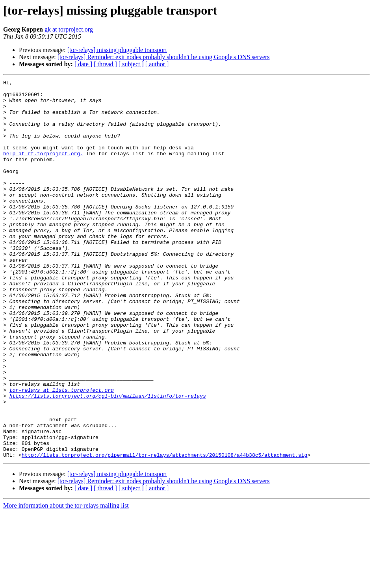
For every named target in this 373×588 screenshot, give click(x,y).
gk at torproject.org (69, 29)
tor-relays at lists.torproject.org (62, 452)
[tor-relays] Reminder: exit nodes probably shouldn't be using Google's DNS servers (164, 57)
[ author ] (157, 64)
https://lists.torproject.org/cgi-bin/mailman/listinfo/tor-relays (108, 460)
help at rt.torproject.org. (43, 169)
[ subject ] (131, 64)
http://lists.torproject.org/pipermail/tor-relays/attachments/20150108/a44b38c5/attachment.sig (164, 530)
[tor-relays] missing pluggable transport (117, 50)
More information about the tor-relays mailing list (66, 581)
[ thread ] (105, 64)
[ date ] (83, 64)
